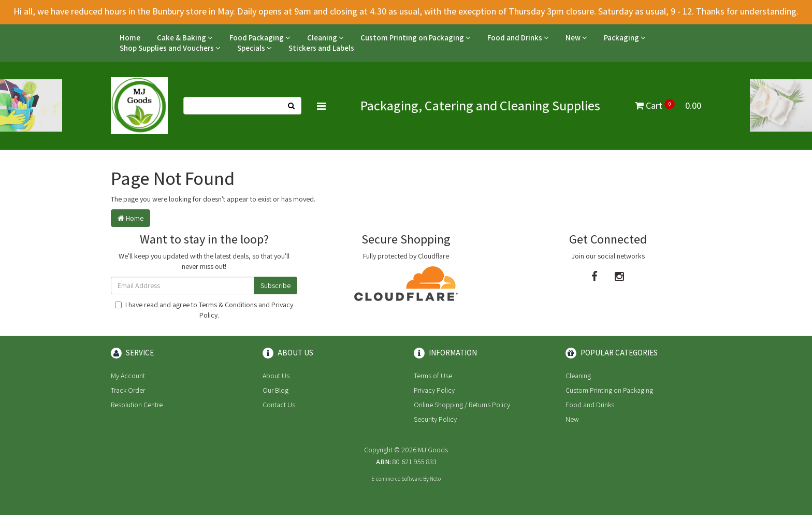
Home (130, 38)
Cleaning (325, 38)
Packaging (625, 38)
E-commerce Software (397, 479)
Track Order (128, 390)
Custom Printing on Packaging (416, 38)
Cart (668, 105)
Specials (255, 48)
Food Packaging (260, 38)
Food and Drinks (518, 38)
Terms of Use (433, 376)
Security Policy (435, 419)
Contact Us (279, 405)
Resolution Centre (137, 405)
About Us (276, 376)
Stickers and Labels (321, 48)
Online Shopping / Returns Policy (462, 405)
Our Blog (275, 390)
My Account (128, 376)
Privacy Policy (434, 390)
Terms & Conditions (228, 305)
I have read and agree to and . (204, 310)
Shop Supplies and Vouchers (170, 48)
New (576, 38)
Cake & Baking (185, 38)
